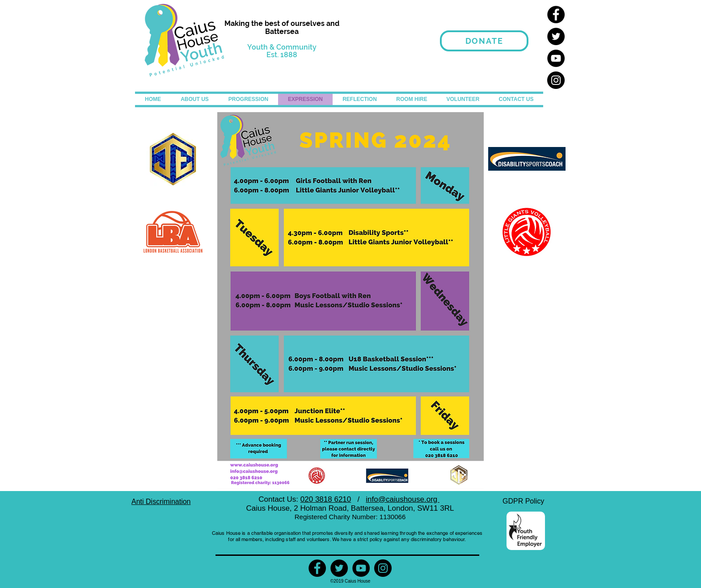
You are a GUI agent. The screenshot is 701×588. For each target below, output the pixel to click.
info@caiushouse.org (403, 499)
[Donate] (484, 41)
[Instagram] (556, 80)
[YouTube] (556, 58)
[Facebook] (556, 15)
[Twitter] (556, 36)
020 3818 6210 (326, 499)
